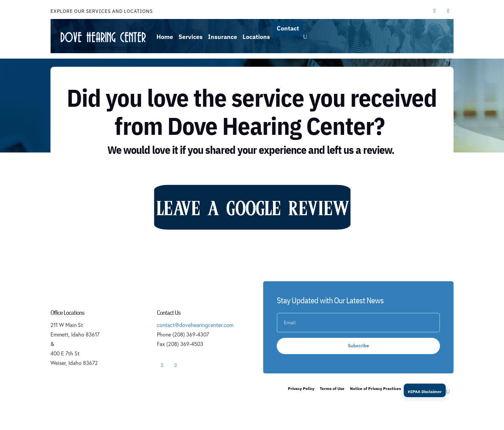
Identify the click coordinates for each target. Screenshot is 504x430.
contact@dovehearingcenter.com (195, 325)
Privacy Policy (301, 388)
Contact (288, 28)
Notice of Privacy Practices (375, 388)
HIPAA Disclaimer (425, 392)
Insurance (223, 37)
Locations (256, 37)
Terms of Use (332, 388)
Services (191, 37)
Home (165, 37)
